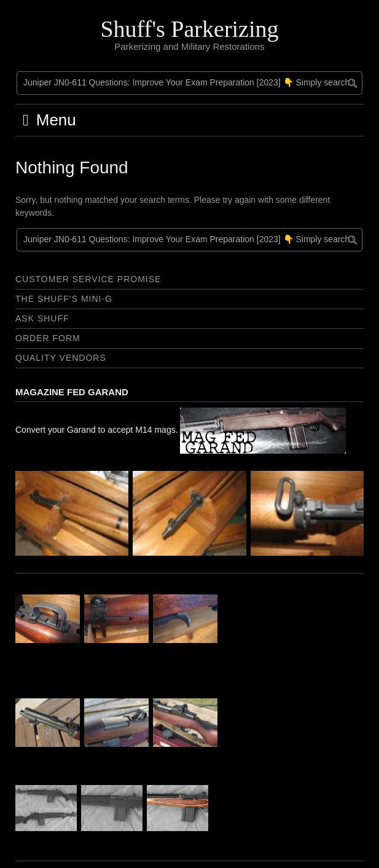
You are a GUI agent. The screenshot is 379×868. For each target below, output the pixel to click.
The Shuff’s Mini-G (64, 299)
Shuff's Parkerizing (189, 29)
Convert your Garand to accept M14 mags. (181, 430)
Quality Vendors (61, 358)
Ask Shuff (42, 318)
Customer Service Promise (88, 279)
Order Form (48, 338)
